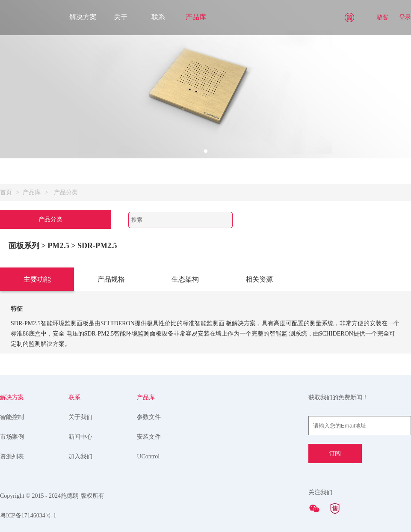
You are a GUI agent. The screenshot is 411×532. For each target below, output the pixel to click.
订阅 (335, 453)
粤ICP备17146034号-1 (28, 516)
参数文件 (149, 417)
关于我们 (80, 417)
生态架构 (185, 279)
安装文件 (149, 437)
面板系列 (24, 246)
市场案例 (12, 437)
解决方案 (83, 17)
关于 (121, 17)
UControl (148, 456)
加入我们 (80, 456)
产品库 (196, 17)
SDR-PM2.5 (97, 246)
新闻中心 (80, 437)
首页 (6, 192)
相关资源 (259, 279)
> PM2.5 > (60, 246)
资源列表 (12, 456)
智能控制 (12, 417)
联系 (158, 17)
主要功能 (37, 279)
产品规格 (111, 279)
